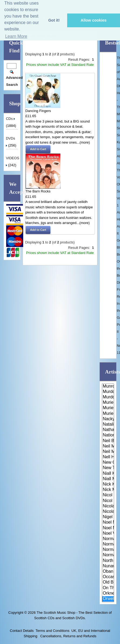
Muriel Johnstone (108, 408)
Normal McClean (108, 539)
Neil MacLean (108, 452)
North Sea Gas (108, 561)
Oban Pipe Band (108, 572)
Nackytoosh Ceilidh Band (108, 419)
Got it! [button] (54, 20)
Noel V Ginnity (108, 534)
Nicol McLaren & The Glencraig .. (108, 501)
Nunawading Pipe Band (108, 566)
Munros (108, 387)
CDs (11, 119)
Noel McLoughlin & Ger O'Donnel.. (108, 528)
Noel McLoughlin (108, 523)
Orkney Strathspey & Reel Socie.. (108, 594)
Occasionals (108, 577)
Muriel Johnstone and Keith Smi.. (108, 414)
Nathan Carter (108, 430)
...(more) (83, 142)
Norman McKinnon (108, 555)
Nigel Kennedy (108, 517)
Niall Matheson (108, 479)
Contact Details (22, 631)
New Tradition (108, 468)
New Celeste (108, 463)
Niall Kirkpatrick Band (108, 474)
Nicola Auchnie (108, 506)
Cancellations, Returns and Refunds (68, 636)
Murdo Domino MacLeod (108, 392)
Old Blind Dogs (108, 582)
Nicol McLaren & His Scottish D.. (108, 495)
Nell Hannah (108, 457)
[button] (38, 149)
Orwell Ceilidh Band (108, 599)
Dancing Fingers (38, 111)
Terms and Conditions (53, 631)
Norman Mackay (108, 544)
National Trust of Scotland (108, 435)
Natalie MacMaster (108, 425)
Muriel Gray (108, 403)
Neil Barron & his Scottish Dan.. (108, 441)
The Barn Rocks (38, 191)
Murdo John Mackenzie (108, 397)
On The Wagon (108, 588)
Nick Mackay (108, 490)
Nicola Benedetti (108, 512)
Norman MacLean (108, 550)
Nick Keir (108, 484)
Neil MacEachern (108, 446)
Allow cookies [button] (94, 20)
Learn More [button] (16, 36)
